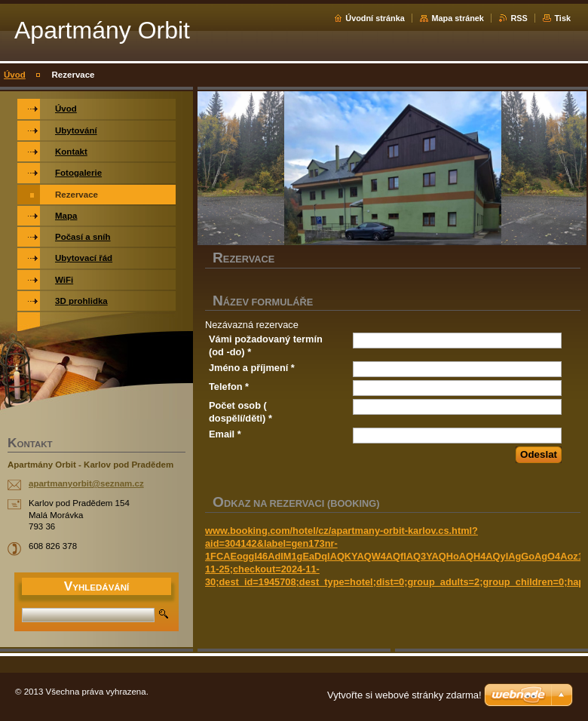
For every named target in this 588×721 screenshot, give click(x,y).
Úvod (15, 75)
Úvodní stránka (375, 18)
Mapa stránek (458, 18)
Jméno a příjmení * (252, 368)
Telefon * (229, 387)
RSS (519, 18)
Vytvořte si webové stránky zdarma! (404, 695)
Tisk (562, 18)
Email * (225, 434)
